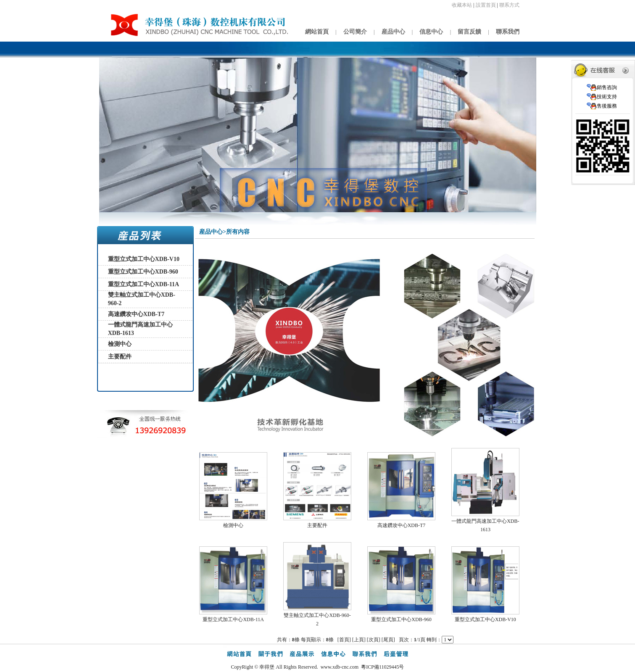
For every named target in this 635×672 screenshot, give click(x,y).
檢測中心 (120, 344)
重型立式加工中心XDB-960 (143, 272)
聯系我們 (508, 32)
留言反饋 (469, 32)
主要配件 (120, 357)
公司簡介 (355, 32)
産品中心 (393, 32)
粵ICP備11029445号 (382, 667)
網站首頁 (317, 32)
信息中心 (431, 32)
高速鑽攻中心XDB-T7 (136, 314)
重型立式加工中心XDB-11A (144, 284)
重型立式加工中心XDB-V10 (144, 259)
